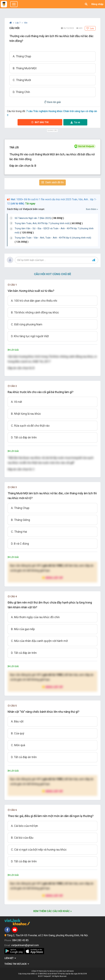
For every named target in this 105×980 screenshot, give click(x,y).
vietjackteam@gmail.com (25, 945)
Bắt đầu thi (40, 122)
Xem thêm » (92, 209)
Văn (26, 23)
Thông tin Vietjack (17, 964)
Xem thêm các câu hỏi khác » (52, 911)
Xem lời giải (52, 102)
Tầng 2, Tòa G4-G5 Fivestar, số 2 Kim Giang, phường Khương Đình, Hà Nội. (48, 935)
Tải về (75, 122)
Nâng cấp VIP (52, 578)
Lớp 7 (18, 23)
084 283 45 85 (20, 940)
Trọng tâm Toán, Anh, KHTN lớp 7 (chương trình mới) (49, 223)
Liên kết (10, 958)
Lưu (90, 28)
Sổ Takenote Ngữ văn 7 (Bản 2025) (39, 218)
